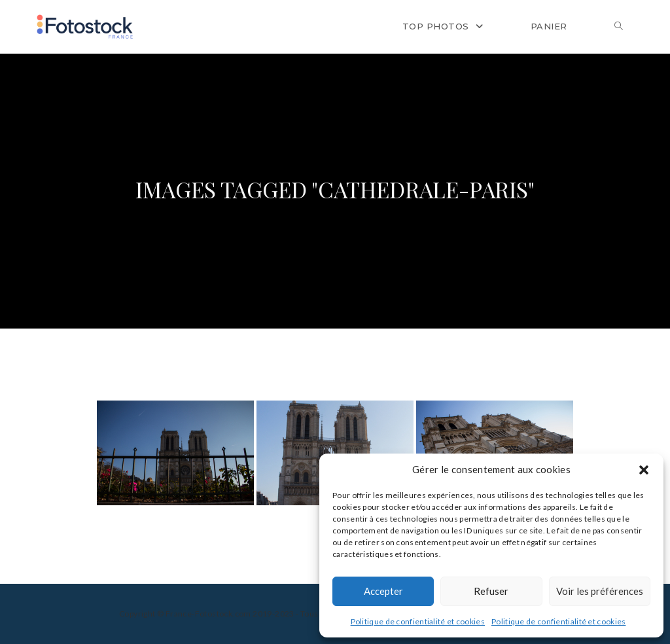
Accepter (383, 591)
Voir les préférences (600, 591)
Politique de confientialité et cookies (418, 621)
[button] (644, 470)
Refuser (491, 591)
